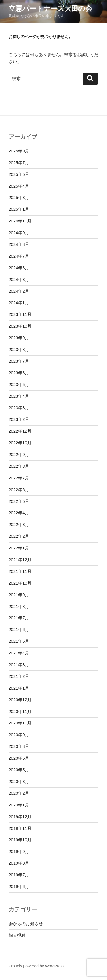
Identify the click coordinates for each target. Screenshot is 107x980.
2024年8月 (19, 244)
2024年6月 (19, 268)
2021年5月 (19, 641)
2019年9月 (19, 851)
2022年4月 (19, 513)
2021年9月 (19, 595)
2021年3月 (19, 665)
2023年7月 (19, 361)
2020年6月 (19, 758)
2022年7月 (19, 478)
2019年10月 (20, 840)
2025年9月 (19, 151)
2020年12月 (20, 700)
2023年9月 (19, 338)
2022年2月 (19, 536)
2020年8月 (19, 746)
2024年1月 (19, 303)
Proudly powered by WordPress (37, 966)
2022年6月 (19, 490)
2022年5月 (19, 501)
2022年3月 (19, 524)
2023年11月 (20, 314)
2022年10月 (20, 443)
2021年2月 (19, 676)
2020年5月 (19, 770)
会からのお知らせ (26, 924)
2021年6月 (19, 629)
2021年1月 (19, 688)
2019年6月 (19, 886)
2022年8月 (19, 466)
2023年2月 (19, 419)
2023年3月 (19, 408)
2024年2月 (19, 291)
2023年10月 (20, 326)
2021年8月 (19, 606)
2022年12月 (20, 431)
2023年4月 (19, 396)
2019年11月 (20, 828)
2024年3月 (19, 279)
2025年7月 (19, 163)
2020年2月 (19, 793)
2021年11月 (20, 571)
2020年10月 (20, 723)
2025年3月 (19, 197)
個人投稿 (17, 935)
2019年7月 (19, 875)
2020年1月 (19, 805)
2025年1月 (19, 209)
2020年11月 (20, 711)
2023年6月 (19, 373)
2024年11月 (20, 221)
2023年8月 (19, 349)
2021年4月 (19, 653)
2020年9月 (19, 735)
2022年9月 (19, 454)
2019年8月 (19, 863)
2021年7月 (19, 618)
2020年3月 (19, 781)
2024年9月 (19, 233)
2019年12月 (20, 817)
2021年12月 (20, 560)
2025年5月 (19, 174)
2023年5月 (19, 384)
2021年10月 (20, 583)
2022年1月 (19, 548)
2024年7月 (19, 256)
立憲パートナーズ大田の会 (50, 8)
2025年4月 (19, 186)
